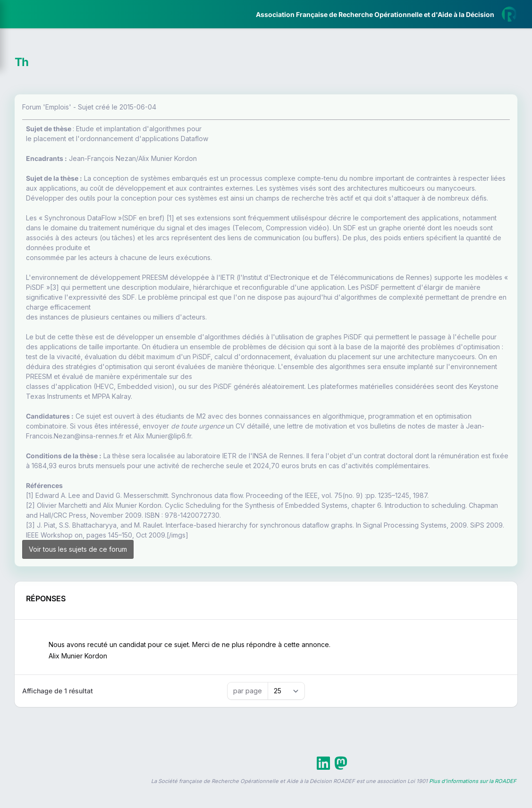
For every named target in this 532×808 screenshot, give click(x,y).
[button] (14, 280)
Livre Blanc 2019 (48, 349)
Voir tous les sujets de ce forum (186, 633)
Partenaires (38, 217)
